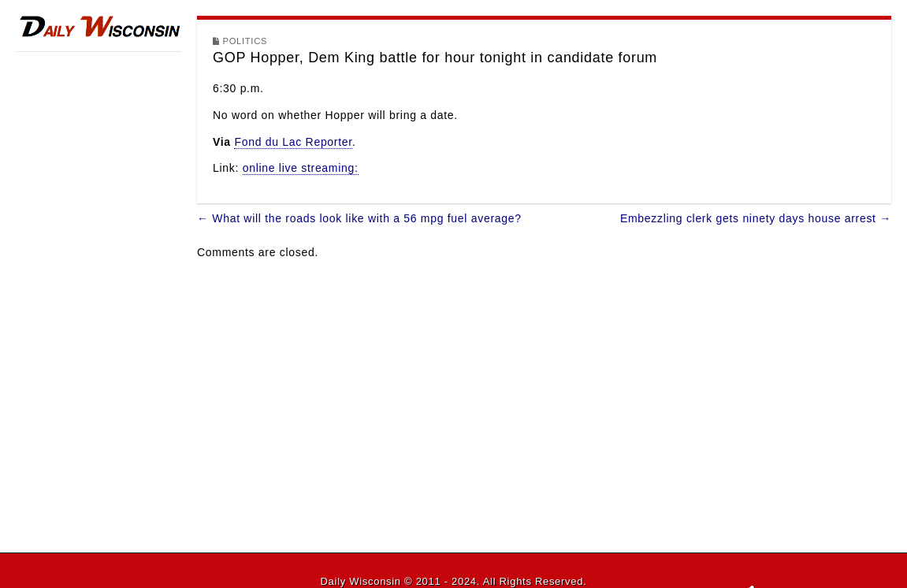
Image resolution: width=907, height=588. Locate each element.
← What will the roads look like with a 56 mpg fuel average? (359, 218)
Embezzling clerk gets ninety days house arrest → (756, 218)
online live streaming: (301, 168)
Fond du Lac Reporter (293, 142)
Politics (245, 41)
